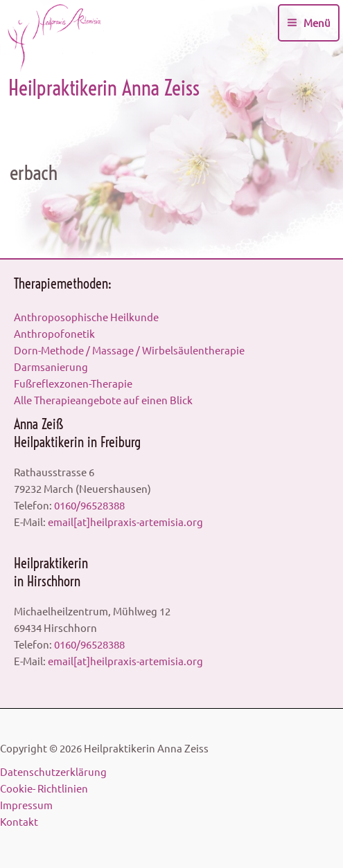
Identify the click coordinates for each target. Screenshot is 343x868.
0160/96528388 (89, 505)
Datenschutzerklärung (53, 771)
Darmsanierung (51, 367)
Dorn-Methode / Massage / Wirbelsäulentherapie (129, 350)
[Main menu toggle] (309, 23)
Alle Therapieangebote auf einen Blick (103, 400)
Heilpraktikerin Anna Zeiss (104, 88)
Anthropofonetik (54, 333)
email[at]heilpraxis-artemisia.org (125, 522)
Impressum (26, 805)
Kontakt (19, 821)
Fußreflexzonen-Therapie (73, 383)
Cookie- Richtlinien (44, 788)
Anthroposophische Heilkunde (86, 317)
